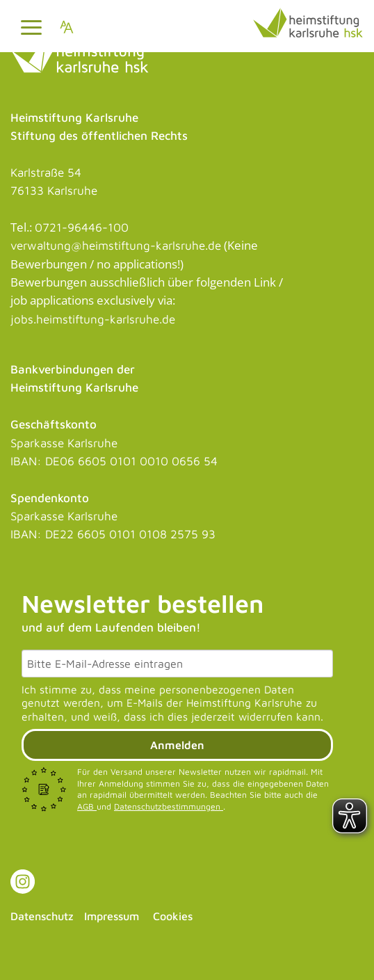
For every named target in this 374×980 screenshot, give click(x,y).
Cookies (173, 916)
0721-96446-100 (82, 227)
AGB (87, 806)
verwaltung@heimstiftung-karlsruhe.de (116, 246)
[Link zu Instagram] (23, 882)
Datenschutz (42, 916)
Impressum (112, 916)
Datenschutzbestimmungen (169, 806)
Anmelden (177, 745)
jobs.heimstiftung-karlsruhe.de (93, 319)
